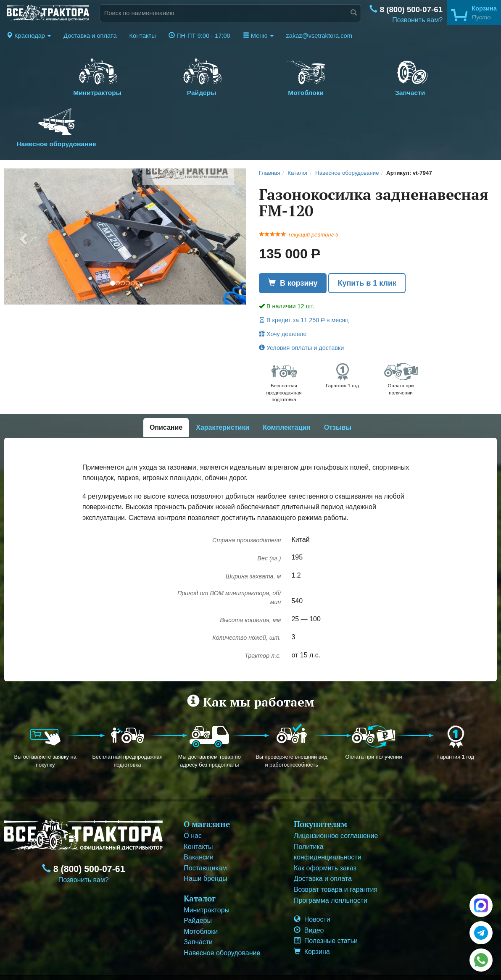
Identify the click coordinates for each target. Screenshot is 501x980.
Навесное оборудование (415, 80)
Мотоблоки (250, 75)
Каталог (298, 132)
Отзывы (338, 386)
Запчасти (333, 75)
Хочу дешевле (283, 293)
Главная (270, 132)
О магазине (207, 782)
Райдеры (168, 75)
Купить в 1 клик (367, 242)
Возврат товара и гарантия (336, 848)
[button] (29, 36)
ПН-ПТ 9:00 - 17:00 (199, 36)
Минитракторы (86, 75)
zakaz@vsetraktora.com (319, 36)
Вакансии (199, 816)
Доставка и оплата (90, 36)
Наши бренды (205, 837)
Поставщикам (205, 826)
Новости (312, 878)
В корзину (293, 241)
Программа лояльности (331, 858)
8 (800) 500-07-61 (406, 9)
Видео (309, 889)
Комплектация (286, 386)
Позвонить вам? (417, 20)
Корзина (312, 910)
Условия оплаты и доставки (301, 307)
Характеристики (223, 386)
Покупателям (320, 782)
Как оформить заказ (325, 826)
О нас (193, 794)
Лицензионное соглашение (336, 794)
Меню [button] (258, 36)
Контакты (143, 36)
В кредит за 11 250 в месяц (304, 279)
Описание (166, 386)
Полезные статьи (326, 899)
